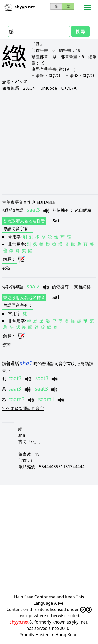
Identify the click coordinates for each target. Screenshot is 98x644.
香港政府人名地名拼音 (24, 221)
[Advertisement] (49, 143)
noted (73, 616)
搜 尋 (80, 31)
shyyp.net (19, 622)
